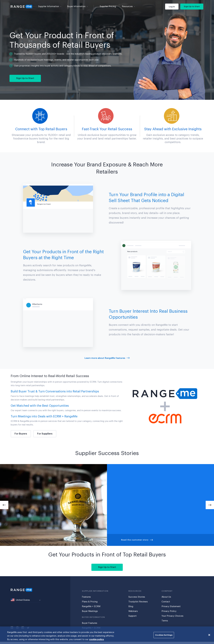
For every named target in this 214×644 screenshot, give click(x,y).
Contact (166, 602)
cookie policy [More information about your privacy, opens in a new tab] (97, 639)
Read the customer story (137, 540)
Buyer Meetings (90, 611)
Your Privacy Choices (172, 616)
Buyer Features (90, 623)
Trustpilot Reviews (138, 602)
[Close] (209, 635)
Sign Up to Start (192, 6)
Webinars (133, 611)
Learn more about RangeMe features (107, 358)
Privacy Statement (171, 606)
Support (132, 616)
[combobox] (26, 600)
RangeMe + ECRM (91, 606)
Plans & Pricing (90, 602)
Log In (172, 7)
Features (86, 597)
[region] (107, 635)
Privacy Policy (169, 611)
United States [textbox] (20, 600)
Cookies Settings (164, 635)
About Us (166, 597)
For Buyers (21, 434)
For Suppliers (45, 434)
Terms (165, 621)
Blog (131, 606)
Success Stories (137, 597)
